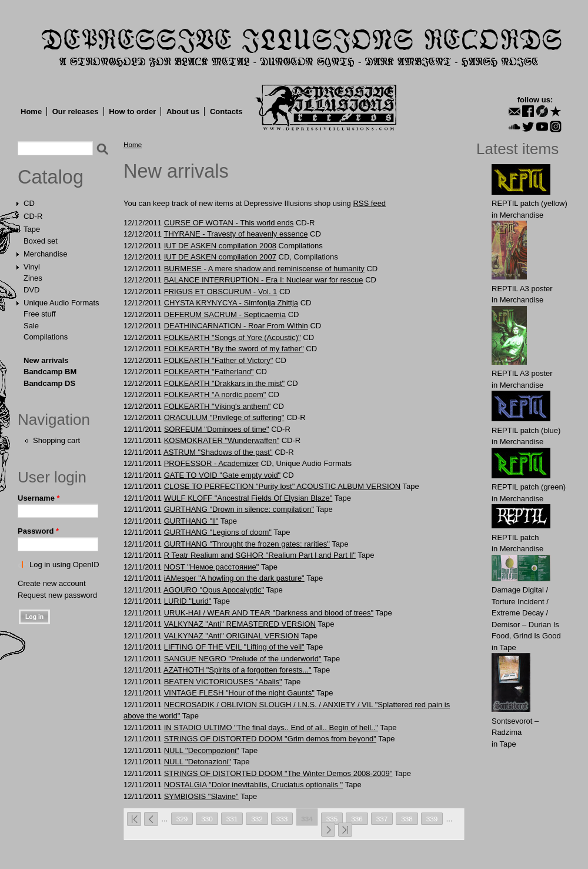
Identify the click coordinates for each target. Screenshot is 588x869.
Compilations (46, 337)
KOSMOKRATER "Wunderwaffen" (222, 440)
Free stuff (40, 314)
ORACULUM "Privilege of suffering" (224, 417)
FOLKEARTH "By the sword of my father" (234, 349)
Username (39, 498)
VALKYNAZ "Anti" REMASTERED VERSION (240, 624)
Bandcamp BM (50, 372)
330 (207, 819)
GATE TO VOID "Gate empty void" (223, 475)
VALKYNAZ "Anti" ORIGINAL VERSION (232, 636)
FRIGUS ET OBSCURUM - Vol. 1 (221, 292)
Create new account (52, 583)
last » (345, 830)
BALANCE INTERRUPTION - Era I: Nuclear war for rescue (264, 280)
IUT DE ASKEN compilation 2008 (220, 246)
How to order (132, 111)
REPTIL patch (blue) (526, 430)
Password (38, 531)
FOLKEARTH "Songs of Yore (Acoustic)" (233, 337)
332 (257, 819)
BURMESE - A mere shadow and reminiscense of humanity (264, 269)
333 (282, 819)
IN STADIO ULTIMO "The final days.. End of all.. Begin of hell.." (271, 728)
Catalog (51, 177)
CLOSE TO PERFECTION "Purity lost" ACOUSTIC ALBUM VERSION (282, 486)
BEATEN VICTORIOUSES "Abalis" (223, 682)
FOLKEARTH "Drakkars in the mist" (224, 383)
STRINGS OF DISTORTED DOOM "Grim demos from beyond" (270, 739)
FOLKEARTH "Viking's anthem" (218, 406)
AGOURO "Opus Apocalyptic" (214, 590)
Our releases (76, 111)
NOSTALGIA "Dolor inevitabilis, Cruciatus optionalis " (254, 785)
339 (432, 819)
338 (407, 819)
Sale (31, 326)
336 (357, 819)
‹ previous (151, 819)
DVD (31, 290)
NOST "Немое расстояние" (212, 567)
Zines (33, 278)
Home (31, 111)
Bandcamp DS (49, 383)
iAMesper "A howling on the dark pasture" (234, 578)
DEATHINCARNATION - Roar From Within (236, 326)
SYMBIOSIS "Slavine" (201, 796)
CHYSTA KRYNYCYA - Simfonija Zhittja (231, 303)
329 (182, 819)
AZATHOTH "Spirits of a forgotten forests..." (238, 670)
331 (232, 819)
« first (134, 819)
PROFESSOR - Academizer (211, 463)
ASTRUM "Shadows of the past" (218, 452)
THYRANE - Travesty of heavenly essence (235, 234)
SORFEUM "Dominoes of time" (217, 429)
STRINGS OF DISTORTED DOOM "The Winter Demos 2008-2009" (278, 773)
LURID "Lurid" (188, 601)
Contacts (226, 111)
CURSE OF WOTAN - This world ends (229, 223)
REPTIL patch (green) (529, 487)
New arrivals (46, 360)
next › (328, 830)
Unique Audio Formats (61, 303)
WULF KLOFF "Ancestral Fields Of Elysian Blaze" (248, 498)
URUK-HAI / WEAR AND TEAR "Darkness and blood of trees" (269, 613)
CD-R (33, 216)
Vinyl (32, 267)
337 (382, 819)
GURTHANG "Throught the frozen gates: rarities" (247, 544)
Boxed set (41, 241)
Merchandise (45, 254)
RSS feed (369, 203)
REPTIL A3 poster (522, 289)
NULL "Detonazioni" (198, 762)
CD (29, 203)
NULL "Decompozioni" (202, 750)
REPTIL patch (515, 537)
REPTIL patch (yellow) (529, 203)
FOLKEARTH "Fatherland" (209, 372)
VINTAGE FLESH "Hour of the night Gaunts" (239, 693)
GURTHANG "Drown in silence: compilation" (239, 509)
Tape (32, 229)
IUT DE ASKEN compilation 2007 (220, 257)
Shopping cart (56, 440)
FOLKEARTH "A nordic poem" (215, 394)
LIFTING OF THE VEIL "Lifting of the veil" (234, 647)
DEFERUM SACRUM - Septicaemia (225, 314)
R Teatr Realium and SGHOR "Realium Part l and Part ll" (260, 555)
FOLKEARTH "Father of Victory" (219, 360)
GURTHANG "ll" (191, 521)
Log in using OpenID (64, 565)
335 (332, 819)
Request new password (57, 595)
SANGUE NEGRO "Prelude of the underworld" (243, 659)
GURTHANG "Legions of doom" (218, 532)
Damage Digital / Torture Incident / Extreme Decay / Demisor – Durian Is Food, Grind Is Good (526, 613)
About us (183, 111)
